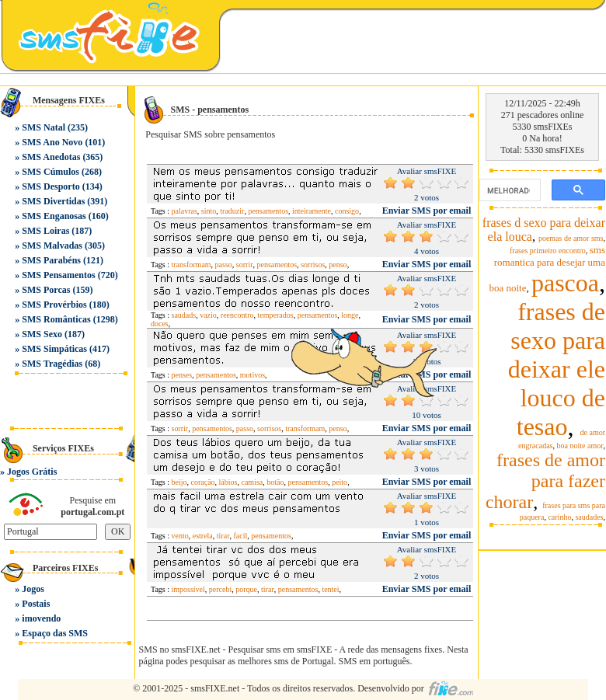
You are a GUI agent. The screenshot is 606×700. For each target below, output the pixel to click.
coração (203, 482)
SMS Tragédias (52, 364)
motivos (252, 375)
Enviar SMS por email (427, 211)
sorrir (245, 265)
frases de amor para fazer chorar (545, 481)
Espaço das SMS (55, 633)
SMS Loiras (45, 231)
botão (275, 482)
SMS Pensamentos (58, 275)
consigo (347, 211)
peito (340, 482)
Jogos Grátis (32, 472)
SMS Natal (44, 127)
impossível (188, 589)
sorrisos (313, 265)
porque (246, 589)
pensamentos (268, 211)
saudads (184, 315)
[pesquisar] (508, 190)
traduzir (232, 211)
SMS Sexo (42, 334)
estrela (203, 536)
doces (160, 324)
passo (224, 265)
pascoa (565, 283)
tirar (223, 536)
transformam (192, 265)
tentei (330, 589)
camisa (252, 482)
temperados (276, 315)
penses (182, 375)
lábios (228, 482)
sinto (209, 211)
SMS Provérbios (54, 305)
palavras (185, 211)
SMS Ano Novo (52, 142)
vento (180, 536)
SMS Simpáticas (54, 349)
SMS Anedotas (51, 157)
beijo (179, 482)
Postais (36, 604)
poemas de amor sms (571, 238)
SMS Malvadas (52, 246)
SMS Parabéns (51, 260)
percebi (220, 589)
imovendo (41, 618)
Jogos (33, 589)
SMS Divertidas (53, 201)
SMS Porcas (46, 290)
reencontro (237, 315)
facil (240, 536)
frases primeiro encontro (548, 251)
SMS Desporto (50, 186)
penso (338, 265)
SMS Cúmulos (50, 172)
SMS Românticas (56, 319)
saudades (589, 517)
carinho (559, 517)
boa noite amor (580, 446)
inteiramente (312, 211)
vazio (208, 315)
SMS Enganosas (54, 216)
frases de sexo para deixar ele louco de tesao (557, 369)
